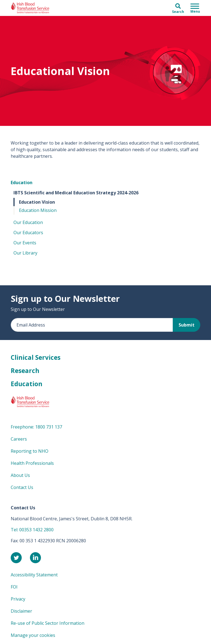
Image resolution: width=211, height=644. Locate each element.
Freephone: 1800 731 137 (36, 427)
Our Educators (28, 233)
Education (22, 183)
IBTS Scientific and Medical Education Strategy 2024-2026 (76, 193)
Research (25, 371)
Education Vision (37, 202)
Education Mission (38, 210)
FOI (14, 587)
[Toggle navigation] (195, 8)
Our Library (25, 253)
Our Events (25, 243)
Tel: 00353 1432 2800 (32, 530)
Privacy (18, 599)
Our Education (28, 222)
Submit (187, 325)
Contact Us (22, 487)
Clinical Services (36, 357)
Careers (19, 439)
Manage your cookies (33, 635)
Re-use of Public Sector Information (48, 623)
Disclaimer (21, 611)
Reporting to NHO (30, 451)
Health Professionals (32, 463)
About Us (20, 475)
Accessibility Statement (34, 575)
